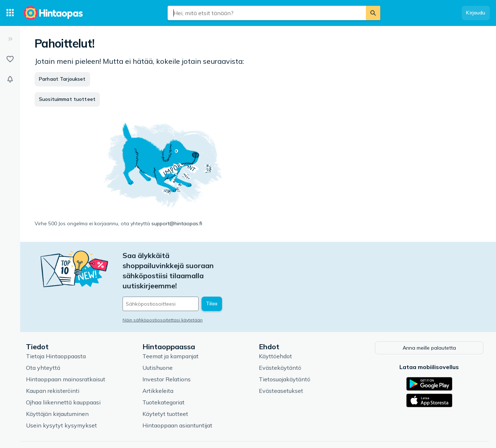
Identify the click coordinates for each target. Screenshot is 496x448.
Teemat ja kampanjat (170, 331)
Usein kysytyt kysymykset (61, 400)
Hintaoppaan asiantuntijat (177, 400)
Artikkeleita (158, 365)
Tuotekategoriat (163, 377)
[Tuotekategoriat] (10, 13)
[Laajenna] (10, 39)
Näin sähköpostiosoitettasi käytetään (163, 290)
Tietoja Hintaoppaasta (56, 331)
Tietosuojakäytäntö (285, 354)
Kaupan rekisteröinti (53, 365)
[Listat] (10, 59)
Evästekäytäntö (280, 342)
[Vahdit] (10, 79)
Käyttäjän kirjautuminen (57, 388)
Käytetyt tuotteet (165, 388)
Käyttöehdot (275, 331)
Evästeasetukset (281, 365)
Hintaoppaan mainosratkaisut (66, 354)
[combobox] (267, 13)
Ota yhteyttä (43, 342)
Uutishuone (158, 342)
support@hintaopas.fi (177, 223)
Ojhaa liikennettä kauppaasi (63, 377)
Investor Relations (167, 354)
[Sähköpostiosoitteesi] (172, 274)
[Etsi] (373, 13)
